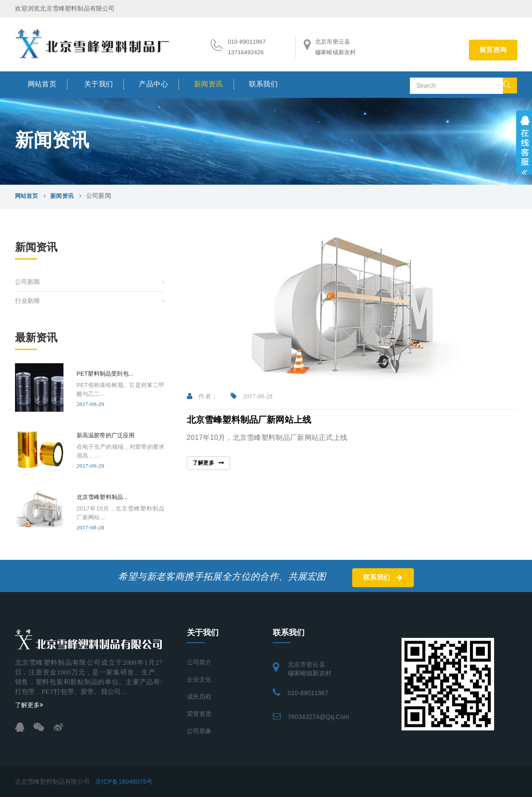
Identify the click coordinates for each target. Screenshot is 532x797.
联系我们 (264, 84)
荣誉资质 (199, 714)
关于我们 (99, 84)
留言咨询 (493, 50)
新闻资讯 (208, 84)
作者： (202, 397)
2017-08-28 (251, 397)
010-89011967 (308, 693)
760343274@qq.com (319, 717)
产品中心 (153, 84)
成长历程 (199, 697)
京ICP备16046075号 (124, 782)
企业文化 (199, 680)
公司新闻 (28, 282)
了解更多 (204, 463)
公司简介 (199, 662)
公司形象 (199, 731)
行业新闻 (28, 301)
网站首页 (42, 84)
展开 (524, 142)
